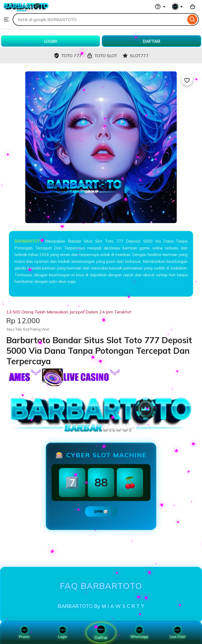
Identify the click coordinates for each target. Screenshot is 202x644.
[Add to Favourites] (187, 80)
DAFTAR (151, 41)
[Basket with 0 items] (193, 7)
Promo (24, 633)
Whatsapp (139, 633)
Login (63, 633)
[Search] (192, 19)
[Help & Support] (160, 7)
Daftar (101, 633)
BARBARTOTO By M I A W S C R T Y (101, 606)
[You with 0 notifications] (178, 7)
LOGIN (50, 41)
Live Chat (178, 633)
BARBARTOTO (29, 241)
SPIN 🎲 (101, 512)
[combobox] (99, 19)
